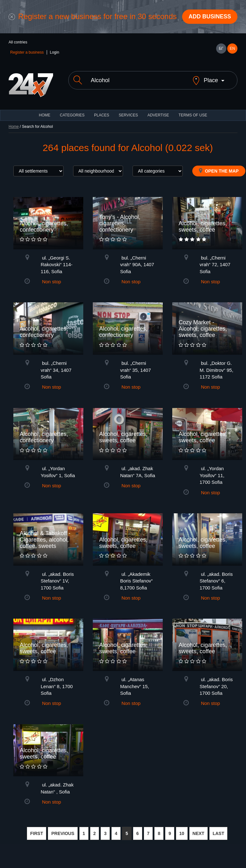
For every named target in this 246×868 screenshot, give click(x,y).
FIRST (37, 834)
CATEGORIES (72, 115)
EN (232, 49)
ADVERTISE (158, 115)
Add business (209, 17)
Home (14, 127)
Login (55, 53)
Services (128, 115)
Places (102, 115)
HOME (44, 115)
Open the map (219, 171)
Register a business (27, 53)
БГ (221, 49)
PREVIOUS (63, 834)
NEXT (198, 834)
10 (182, 834)
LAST (219, 834)
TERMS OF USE (193, 115)
